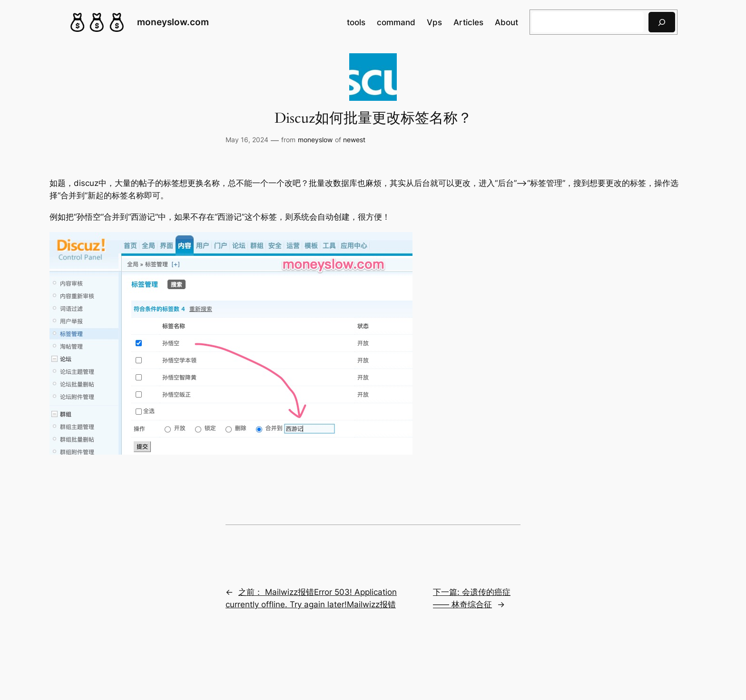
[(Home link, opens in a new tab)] (97, 22)
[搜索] (662, 22)
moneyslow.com (173, 22)
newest (354, 140)
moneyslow (315, 140)
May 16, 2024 (247, 140)
